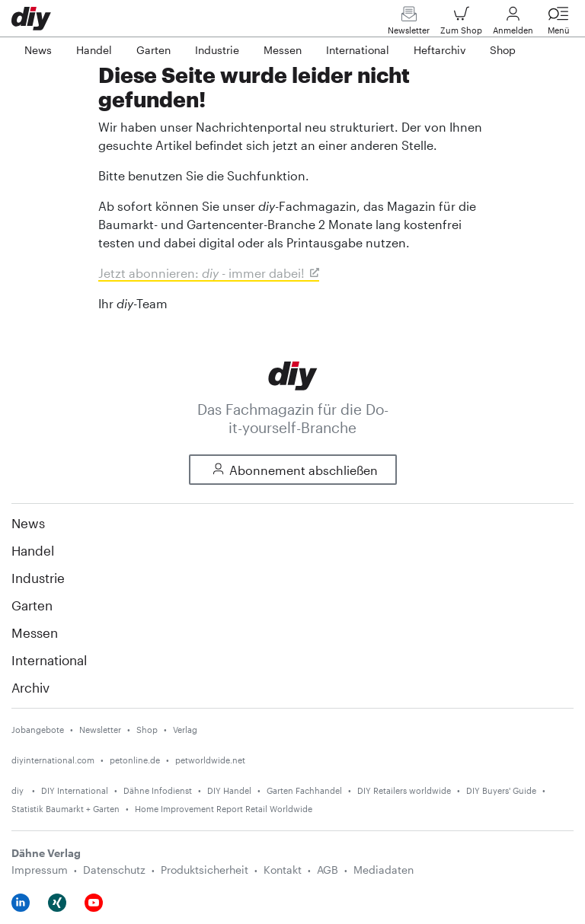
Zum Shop (461, 24)
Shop (147, 730)
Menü (558, 24)
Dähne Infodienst (158, 790)
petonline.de (135, 760)
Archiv (30, 687)
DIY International (75, 790)
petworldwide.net (210, 760)
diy (19, 790)
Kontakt (283, 870)
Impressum (40, 870)
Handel (33, 550)
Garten (32, 605)
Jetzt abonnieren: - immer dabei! (201, 273)
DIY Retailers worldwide (404, 790)
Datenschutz (114, 870)
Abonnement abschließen (293, 470)
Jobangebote (38, 730)
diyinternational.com (53, 760)
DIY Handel (229, 790)
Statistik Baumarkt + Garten (66, 809)
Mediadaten (384, 870)
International (49, 660)
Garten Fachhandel (304, 790)
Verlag (185, 730)
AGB (328, 870)
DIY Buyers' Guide (501, 790)
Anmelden (513, 24)
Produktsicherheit (205, 870)
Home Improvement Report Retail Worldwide (224, 809)
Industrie (38, 578)
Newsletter (409, 24)
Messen (35, 632)
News (28, 523)
